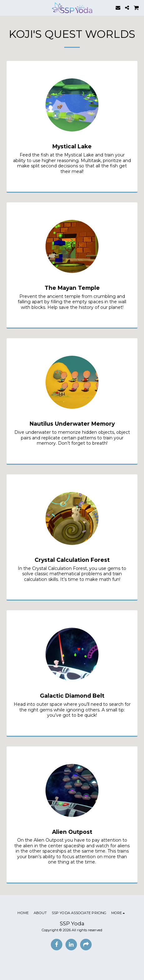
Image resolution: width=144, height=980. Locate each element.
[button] (7, 7)
